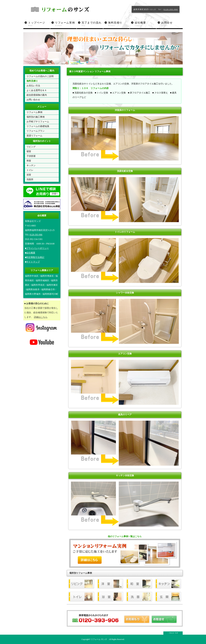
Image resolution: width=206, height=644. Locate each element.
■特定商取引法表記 (35, 257)
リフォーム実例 (66, 24)
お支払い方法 (33, 86)
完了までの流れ (92, 24)
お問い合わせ (33, 100)
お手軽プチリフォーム (38, 122)
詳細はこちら (41, 317)
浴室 (29, 175)
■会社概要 (30, 253)
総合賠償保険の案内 (37, 95)
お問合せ (172, 24)
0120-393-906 (171, 9)
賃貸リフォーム (34, 136)
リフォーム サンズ (99, 639)
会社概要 (145, 24)
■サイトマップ (32, 262)
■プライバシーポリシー (37, 248)
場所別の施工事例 (36, 117)
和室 (29, 161)
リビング (31, 147)
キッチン (31, 165)
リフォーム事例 (34, 112)
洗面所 (30, 179)
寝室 (29, 151)
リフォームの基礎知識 (38, 126)
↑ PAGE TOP (173, 633)
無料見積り (119, 24)
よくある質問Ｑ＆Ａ (37, 90)
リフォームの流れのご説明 (40, 76)
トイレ (30, 170)
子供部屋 (31, 156)
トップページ (39, 24)
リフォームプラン (36, 131)
